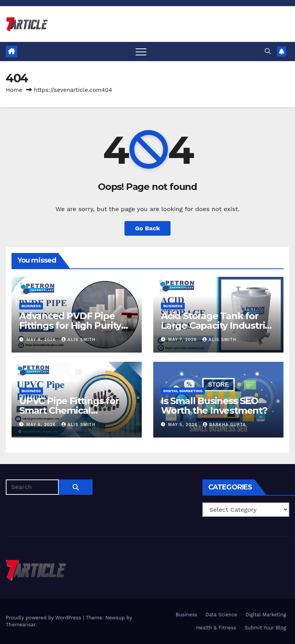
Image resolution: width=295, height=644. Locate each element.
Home (14, 90)
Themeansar (21, 625)
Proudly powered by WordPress (44, 618)
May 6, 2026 (42, 425)
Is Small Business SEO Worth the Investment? (214, 406)
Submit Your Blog (265, 628)
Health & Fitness (216, 628)
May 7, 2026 (183, 340)
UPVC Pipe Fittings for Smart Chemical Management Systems (70, 410)
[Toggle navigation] (141, 52)
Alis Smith (79, 340)
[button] (268, 51)
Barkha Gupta (224, 425)
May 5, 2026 (184, 425)
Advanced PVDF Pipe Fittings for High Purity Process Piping (70, 325)
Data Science (221, 615)
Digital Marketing (183, 391)
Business (31, 306)
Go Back (148, 228)
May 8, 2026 (42, 340)
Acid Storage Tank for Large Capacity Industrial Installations (217, 325)
